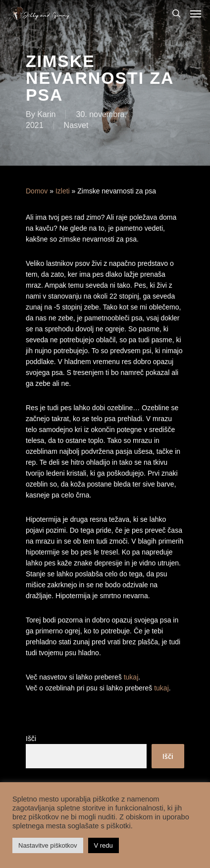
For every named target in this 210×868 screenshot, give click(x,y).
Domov (37, 191)
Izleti (63, 191)
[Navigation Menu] (196, 13)
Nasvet (76, 125)
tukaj (131, 677)
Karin (46, 114)
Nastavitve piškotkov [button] (48, 845)
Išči (31, 739)
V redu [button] (104, 845)
